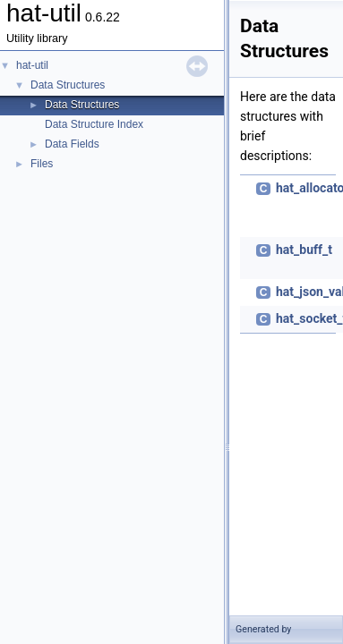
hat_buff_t (304, 250)
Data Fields (72, 144)
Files (42, 164)
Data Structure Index (94, 124)
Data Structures (68, 85)
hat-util (32, 65)
